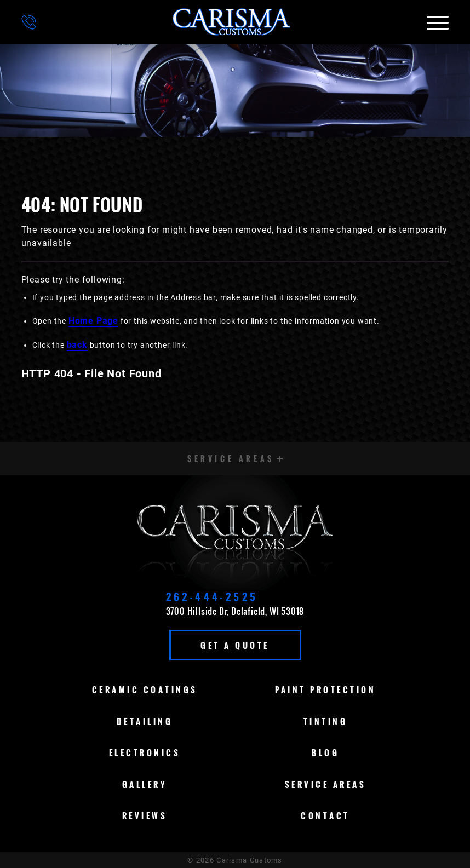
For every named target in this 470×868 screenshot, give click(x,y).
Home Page (93, 321)
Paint (325, 689)
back (77, 345)
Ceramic (145, 689)
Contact (325, 815)
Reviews (145, 815)
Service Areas (326, 784)
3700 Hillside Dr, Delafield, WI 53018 (235, 611)
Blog (325, 752)
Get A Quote (235, 645)
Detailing (145, 721)
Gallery (145, 784)
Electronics (145, 752)
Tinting (326, 721)
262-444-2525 (212, 597)
